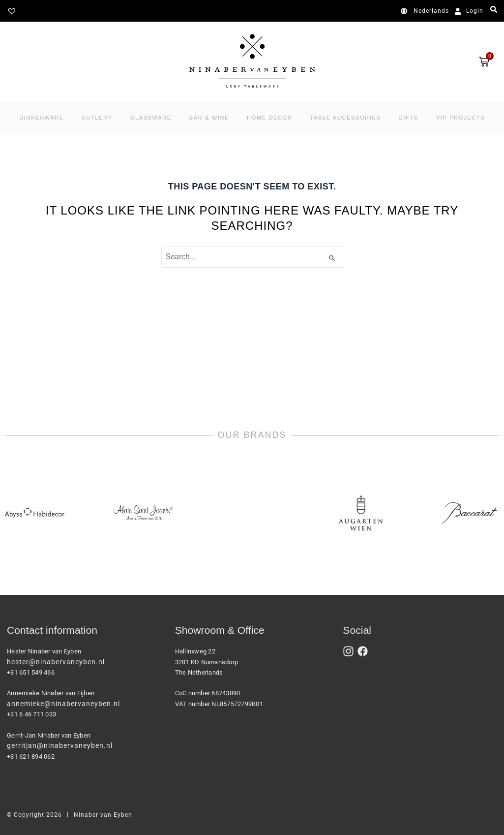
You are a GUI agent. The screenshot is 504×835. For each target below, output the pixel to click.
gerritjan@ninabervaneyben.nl (60, 745)
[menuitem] (427, 11)
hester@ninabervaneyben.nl (56, 662)
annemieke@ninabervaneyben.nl (63, 704)
